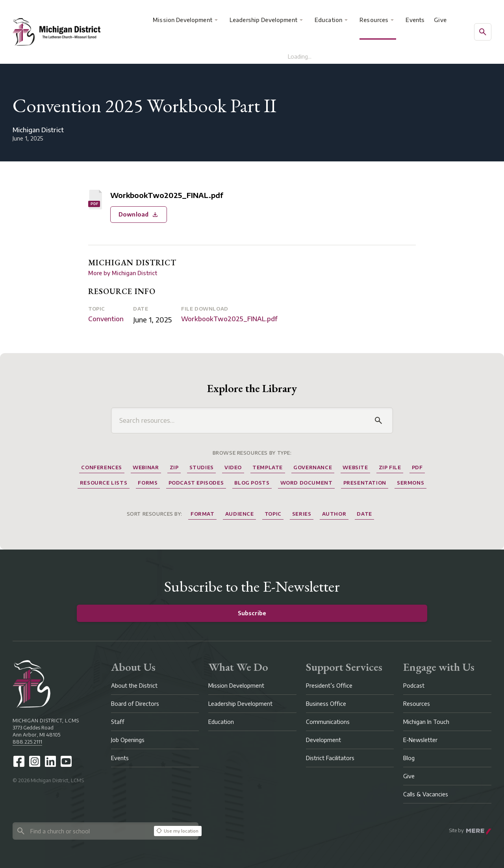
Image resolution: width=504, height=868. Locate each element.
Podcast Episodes (196, 483)
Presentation (365, 483)
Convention (106, 319)
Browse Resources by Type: (252, 453)
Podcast (414, 686)
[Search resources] (244, 420)
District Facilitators (330, 758)
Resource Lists (104, 483)
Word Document (307, 483)
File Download (205, 309)
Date (141, 309)
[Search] (378, 420)
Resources (374, 20)
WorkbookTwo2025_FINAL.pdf (229, 319)
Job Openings (128, 740)
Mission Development (183, 20)
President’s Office (329, 686)
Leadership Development (263, 20)
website (355, 467)
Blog (409, 758)
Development (323, 740)
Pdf (417, 467)
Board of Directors (135, 704)
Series (302, 514)
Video (233, 467)
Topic (97, 309)
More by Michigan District (123, 273)
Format (203, 514)
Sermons (410, 483)
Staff (118, 722)
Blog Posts (252, 483)
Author (334, 514)
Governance (313, 467)
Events (415, 20)
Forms (148, 483)
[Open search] (483, 32)
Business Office (326, 704)
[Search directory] (82, 831)
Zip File (390, 467)
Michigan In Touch (426, 722)
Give (440, 20)
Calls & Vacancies (426, 794)
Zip (174, 467)
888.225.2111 (27, 742)
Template (268, 467)
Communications (328, 722)
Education (328, 20)
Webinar (146, 467)
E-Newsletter (420, 740)
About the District (134, 686)
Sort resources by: (155, 514)
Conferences (102, 467)
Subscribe (252, 613)
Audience (240, 514)
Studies (202, 467)
